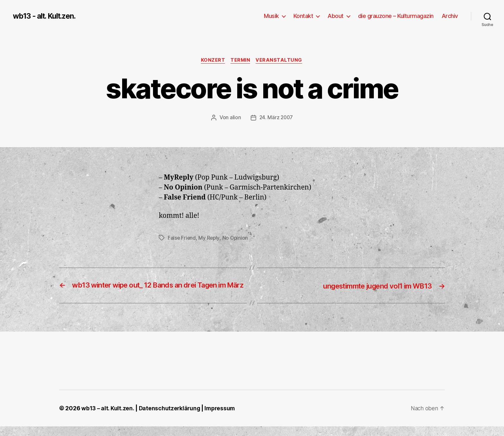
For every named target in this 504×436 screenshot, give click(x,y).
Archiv (450, 16)
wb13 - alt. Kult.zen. (47, 16)
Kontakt (303, 16)
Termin (241, 61)
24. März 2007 (276, 118)
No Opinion (236, 238)
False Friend (182, 238)
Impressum (222, 418)
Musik (271, 16)
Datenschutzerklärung (170, 418)
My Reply (210, 238)
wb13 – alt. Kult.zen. (108, 418)
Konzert (212, 61)
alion (235, 118)
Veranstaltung (281, 61)
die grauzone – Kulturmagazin (396, 16)
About (336, 16)
